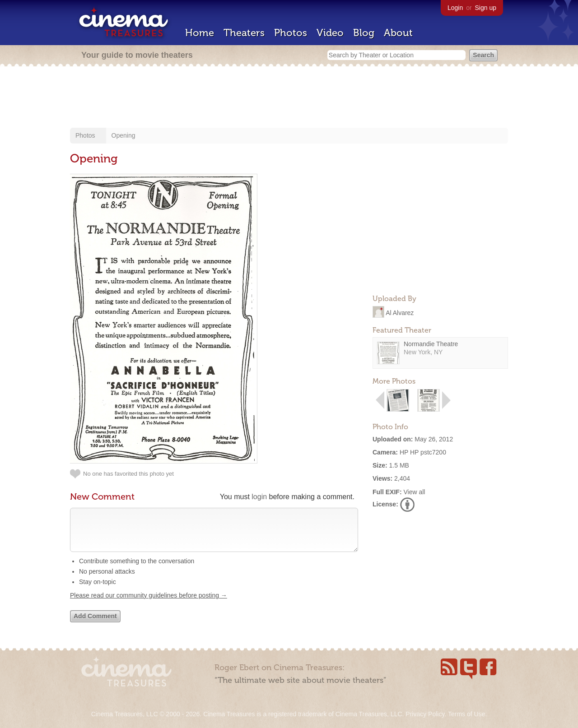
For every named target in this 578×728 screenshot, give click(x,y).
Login (455, 8)
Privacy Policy (425, 714)
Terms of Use (466, 714)
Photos (291, 33)
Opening (124, 135)
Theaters (244, 33)
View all (414, 492)
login (259, 497)
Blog (364, 33)
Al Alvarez (400, 312)
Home (200, 33)
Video (330, 33)
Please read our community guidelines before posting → (149, 604)
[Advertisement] (289, 98)
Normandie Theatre (431, 344)
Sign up (486, 8)
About (398, 33)
